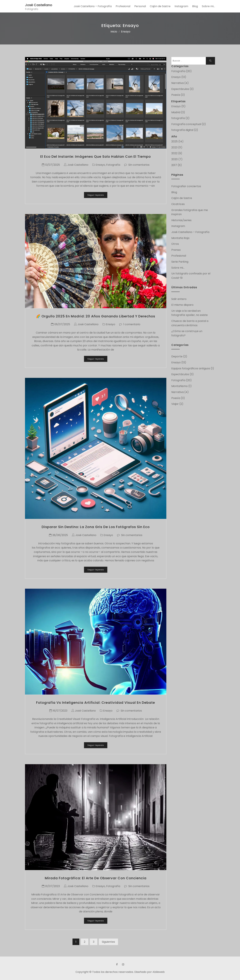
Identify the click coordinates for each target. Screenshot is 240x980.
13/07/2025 (52, 165)
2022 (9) (177, 153)
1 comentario (132, 324)
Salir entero (179, 299)
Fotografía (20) (181, 71)
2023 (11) (177, 147)
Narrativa (177, 392)
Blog (195, 6)
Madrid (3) (178, 112)
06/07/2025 (62, 324)
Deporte (177, 356)
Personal (140, 6)
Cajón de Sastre (160, 6)
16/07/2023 (60, 711)
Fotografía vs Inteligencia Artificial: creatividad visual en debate (96, 703)
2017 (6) (177, 165)
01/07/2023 (52, 886)
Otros (175, 244)
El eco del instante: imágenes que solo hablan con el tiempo (96, 157)
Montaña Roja (180, 238)
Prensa (176, 250)
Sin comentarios (139, 165)
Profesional (123, 6)
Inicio (114, 32)
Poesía (176, 398)
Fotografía (113, 165)
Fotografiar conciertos (186, 186)
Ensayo (100, 165)
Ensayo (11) (178, 106)
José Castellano (39, 5)
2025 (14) (177, 141)
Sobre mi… (208, 6)
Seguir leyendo (96, 195)
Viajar (175, 404)
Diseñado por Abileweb (149, 972)
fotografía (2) (180, 118)
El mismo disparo (182, 305)
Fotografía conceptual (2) (189, 124)
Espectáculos (180, 374)
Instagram (181, 6)
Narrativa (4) (180, 83)
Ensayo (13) (179, 77)
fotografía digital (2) (185, 130)
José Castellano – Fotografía (93, 6)
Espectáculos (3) (182, 89)
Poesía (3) (178, 95)
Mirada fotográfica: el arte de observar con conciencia (96, 878)
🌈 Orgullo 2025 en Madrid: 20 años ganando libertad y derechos (96, 316)
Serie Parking (180, 262)
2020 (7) (177, 159)
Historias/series (181, 220)
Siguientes (108, 942)
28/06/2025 (60, 535)
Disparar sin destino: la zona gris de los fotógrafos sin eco (96, 527)
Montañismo (179, 386)
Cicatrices (178, 204)
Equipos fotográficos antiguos (191, 368)
